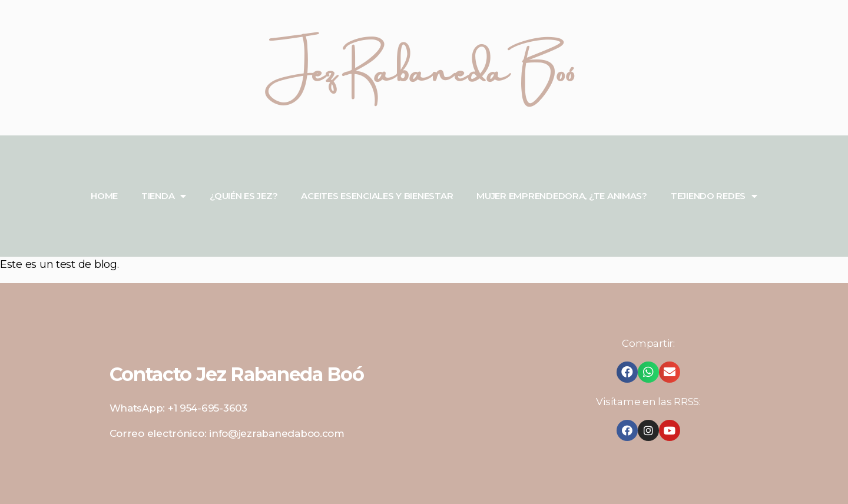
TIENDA (164, 196)
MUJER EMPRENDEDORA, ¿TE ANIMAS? (562, 196)
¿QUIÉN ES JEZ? (244, 196)
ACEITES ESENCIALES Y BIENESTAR (377, 196)
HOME (104, 196)
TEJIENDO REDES (714, 196)
